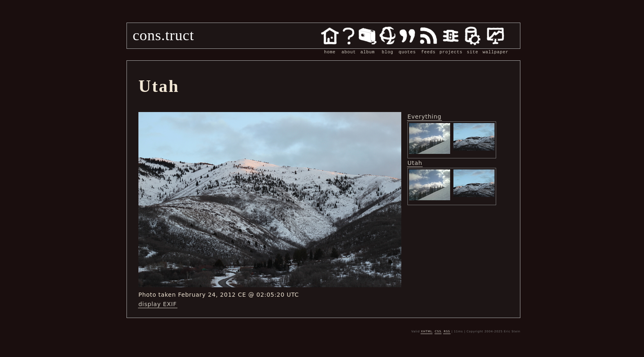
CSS (438, 332)
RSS (447, 332)
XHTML (427, 332)
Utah (415, 163)
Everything (424, 117)
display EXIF (158, 304)
